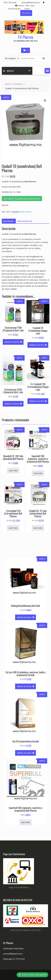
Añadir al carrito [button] (12, 342)
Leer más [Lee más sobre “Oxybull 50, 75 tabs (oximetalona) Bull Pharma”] (38, 528)
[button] (47, 71)
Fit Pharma (26, 37)
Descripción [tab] (8, 221)
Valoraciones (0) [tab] (24, 221)
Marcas (8, 71)
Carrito (27, 9)
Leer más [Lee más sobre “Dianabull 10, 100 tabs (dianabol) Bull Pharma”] (13, 470)
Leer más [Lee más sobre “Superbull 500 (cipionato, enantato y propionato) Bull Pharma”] (38, 473)
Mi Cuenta (26, 13)
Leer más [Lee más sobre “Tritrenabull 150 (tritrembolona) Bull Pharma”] (13, 528)
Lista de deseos (14, 9)
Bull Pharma (26, 212)
